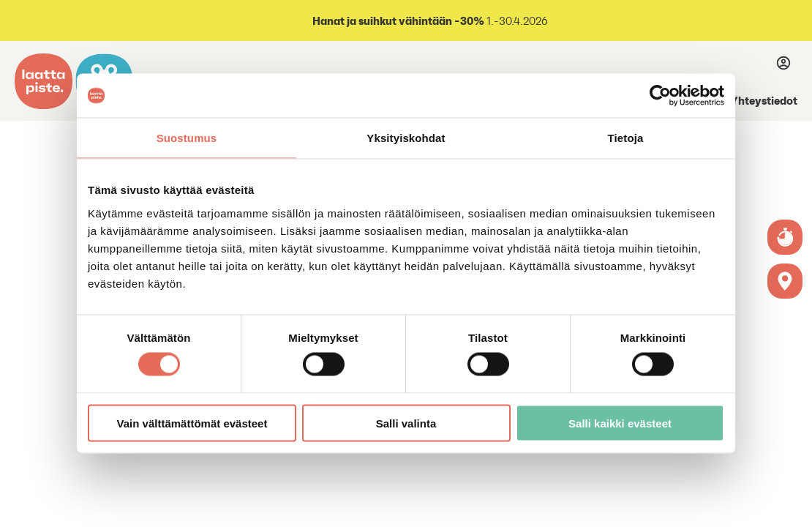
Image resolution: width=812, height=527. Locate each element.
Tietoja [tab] (626, 138)
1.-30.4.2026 (429, 21)
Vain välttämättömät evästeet (192, 423)
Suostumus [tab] (187, 138)
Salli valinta (406, 423)
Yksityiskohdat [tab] (406, 138)
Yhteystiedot (764, 100)
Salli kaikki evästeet (620, 423)
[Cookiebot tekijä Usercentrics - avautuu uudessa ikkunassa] (660, 96)
